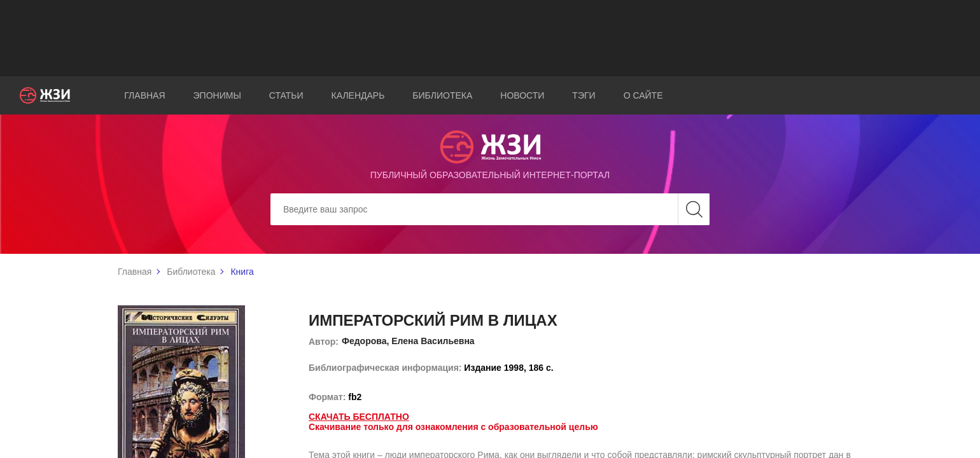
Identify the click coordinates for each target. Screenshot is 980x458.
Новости (522, 95)
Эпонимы (217, 95)
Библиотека (442, 95)
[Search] (490, 209)
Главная (144, 95)
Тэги (584, 95)
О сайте (643, 95)
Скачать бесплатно (359, 417)
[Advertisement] (490, 38)
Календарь (358, 95)
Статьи (286, 95)
